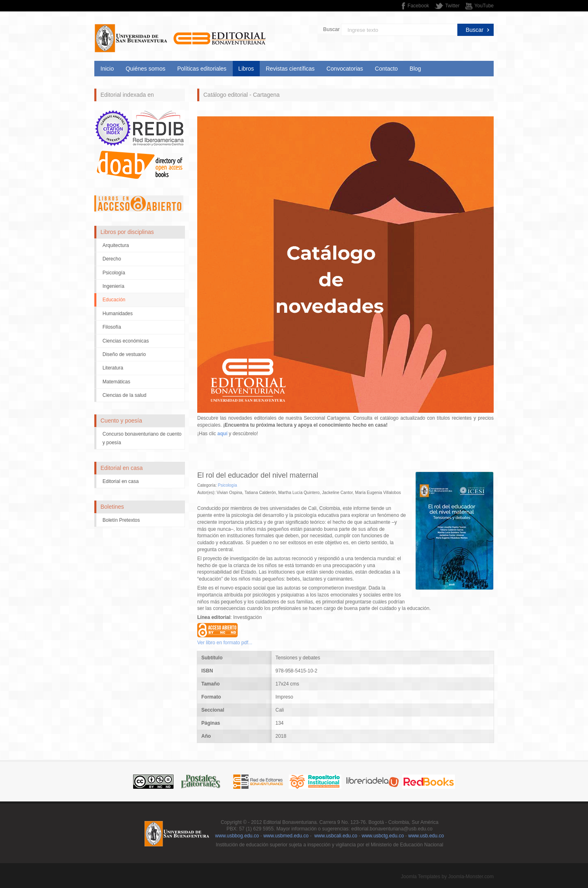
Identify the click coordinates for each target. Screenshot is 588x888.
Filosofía (112, 327)
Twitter (452, 6)
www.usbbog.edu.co (237, 836)
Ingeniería (113, 286)
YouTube (484, 6)
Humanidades (118, 314)
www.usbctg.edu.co (383, 836)
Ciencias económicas (126, 341)
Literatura (113, 368)
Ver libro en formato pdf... (225, 643)
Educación (114, 300)
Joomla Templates (421, 877)
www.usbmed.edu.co (286, 836)
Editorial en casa (121, 481)
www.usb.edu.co (426, 836)
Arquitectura (116, 245)
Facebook (418, 6)
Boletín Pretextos (121, 520)
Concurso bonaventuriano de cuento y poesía (142, 438)
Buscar (331, 29)
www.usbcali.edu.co (336, 836)
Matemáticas (116, 382)
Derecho (112, 259)
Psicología (114, 273)
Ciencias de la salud (124, 395)
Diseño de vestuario (124, 354)
